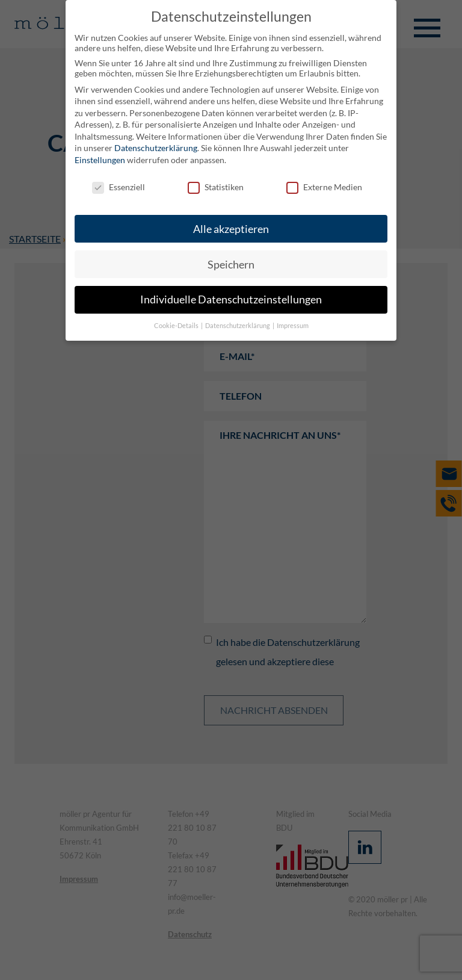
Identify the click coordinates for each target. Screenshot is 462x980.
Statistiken (216, 187)
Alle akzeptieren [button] (231, 229)
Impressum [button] (293, 326)
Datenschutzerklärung (156, 148)
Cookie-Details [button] (177, 326)
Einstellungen (100, 160)
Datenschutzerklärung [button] (238, 326)
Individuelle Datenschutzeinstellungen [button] (231, 299)
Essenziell (119, 187)
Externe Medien (324, 187)
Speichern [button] (231, 265)
